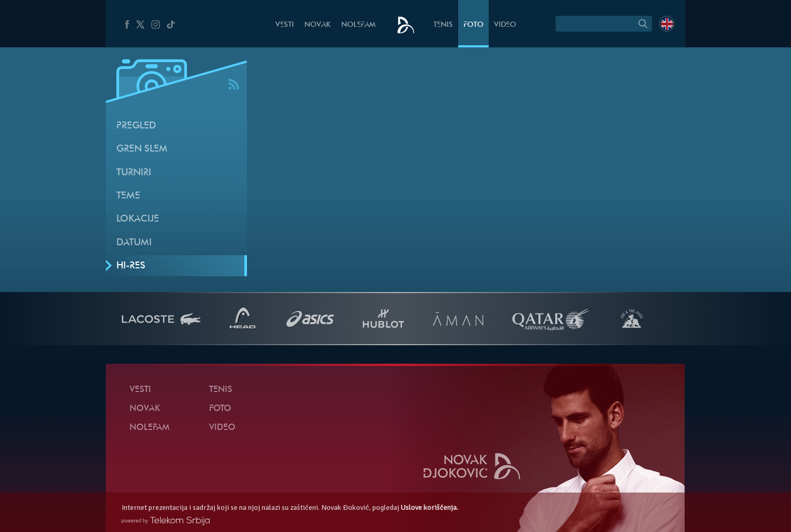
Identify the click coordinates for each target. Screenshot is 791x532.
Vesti (285, 25)
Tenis (443, 25)
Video (505, 25)
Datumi (134, 243)
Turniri (134, 173)
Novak (318, 25)
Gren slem (142, 149)
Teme (128, 196)
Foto (473, 25)
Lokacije (138, 219)
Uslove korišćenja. (429, 508)
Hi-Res (131, 266)
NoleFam (358, 25)
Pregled (136, 126)
